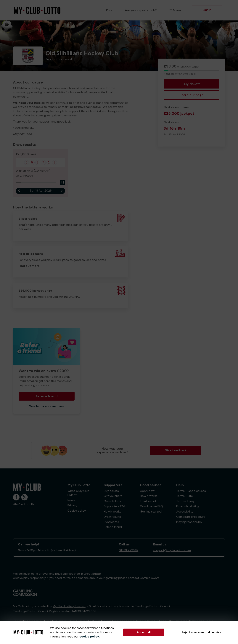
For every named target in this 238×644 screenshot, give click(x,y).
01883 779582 (129, 550)
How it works (112, 511)
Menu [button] (175, 10)
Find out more (29, 266)
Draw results (112, 517)
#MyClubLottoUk (24, 504)
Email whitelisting (188, 506)
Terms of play (185, 501)
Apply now (147, 491)
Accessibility (185, 511)
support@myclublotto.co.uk (172, 550)
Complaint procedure (191, 517)
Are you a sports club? (141, 10)
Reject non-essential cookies (201, 632)
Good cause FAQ (151, 506)
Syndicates (111, 522)
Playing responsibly (189, 522)
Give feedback (176, 451)
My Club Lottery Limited (69, 606)
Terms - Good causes (191, 491)
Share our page (192, 95)
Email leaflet (148, 501)
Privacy (72, 506)
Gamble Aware (150, 578)
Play (109, 10)
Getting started (151, 511)
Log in (207, 10)
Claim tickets (112, 501)
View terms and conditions (47, 406)
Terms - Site (185, 496)
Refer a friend (47, 396)
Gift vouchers (113, 496)
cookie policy (89, 636)
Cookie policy (77, 511)
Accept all (144, 632)
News (71, 500)
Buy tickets (192, 84)
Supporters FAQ (115, 506)
